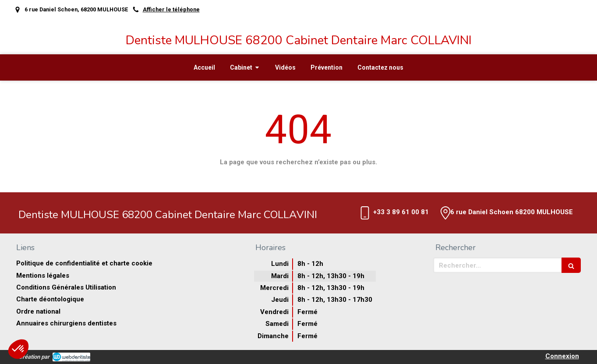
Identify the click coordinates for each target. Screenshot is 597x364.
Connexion (562, 356)
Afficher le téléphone (171, 9)
